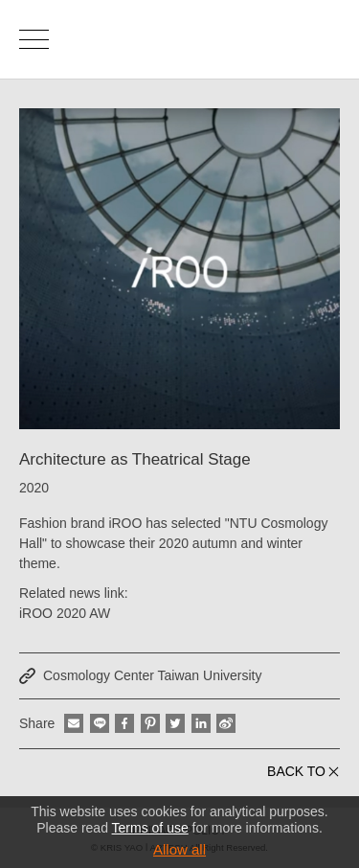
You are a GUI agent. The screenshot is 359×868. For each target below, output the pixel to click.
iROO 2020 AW (65, 613)
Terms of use (150, 828)
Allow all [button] (179, 849)
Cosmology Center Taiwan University (153, 675)
